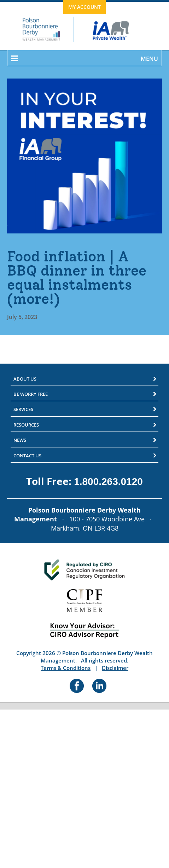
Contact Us (27, 456)
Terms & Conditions (66, 668)
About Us (25, 379)
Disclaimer (115, 668)
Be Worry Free (31, 394)
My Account (84, 7)
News (20, 440)
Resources (26, 425)
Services (23, 409)
